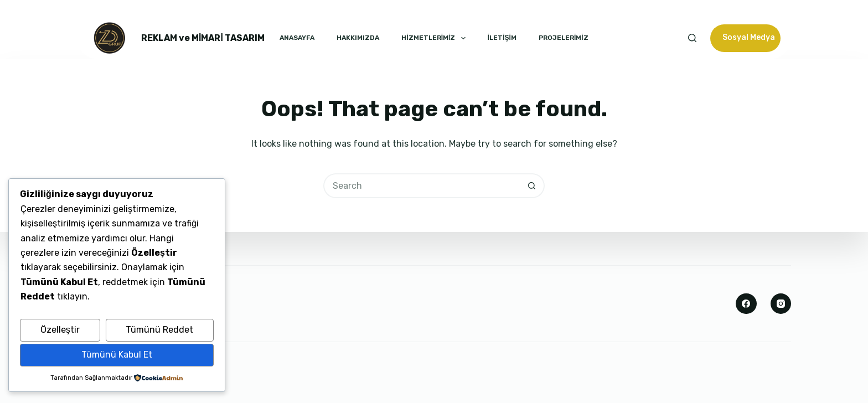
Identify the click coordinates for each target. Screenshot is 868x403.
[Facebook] (746, 304)
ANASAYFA (297, 38)
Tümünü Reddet (159, 330)
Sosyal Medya (749, 37)
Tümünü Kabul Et (117, 355)
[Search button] (532, 186)
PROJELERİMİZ (564, 38)
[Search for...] (422, 186)
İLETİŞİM (502, 38)
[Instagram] (781, 304)
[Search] (692, 38)
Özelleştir (60, 330)
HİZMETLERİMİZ (433, 38)
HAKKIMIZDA (358, 38)
